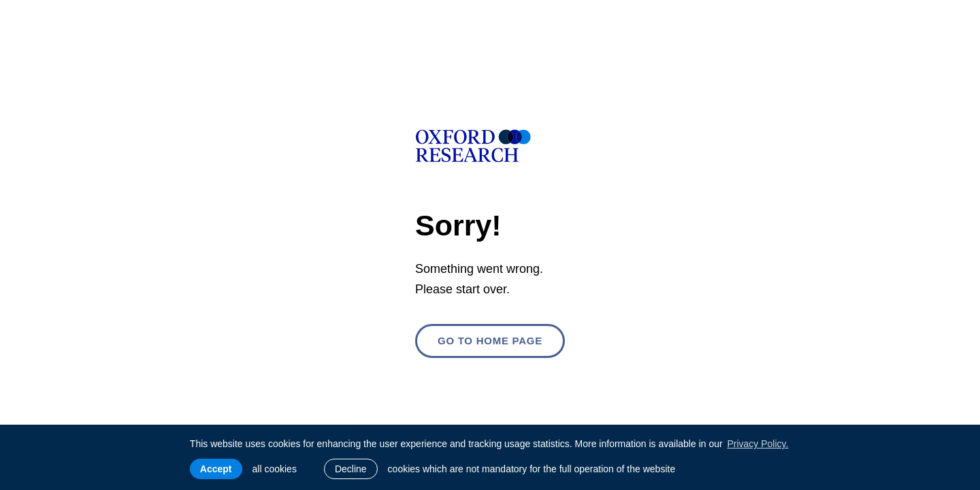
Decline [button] (351, 469)
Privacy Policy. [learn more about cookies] (757, 444)
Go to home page (490, 341)
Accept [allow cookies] (216, 469)
